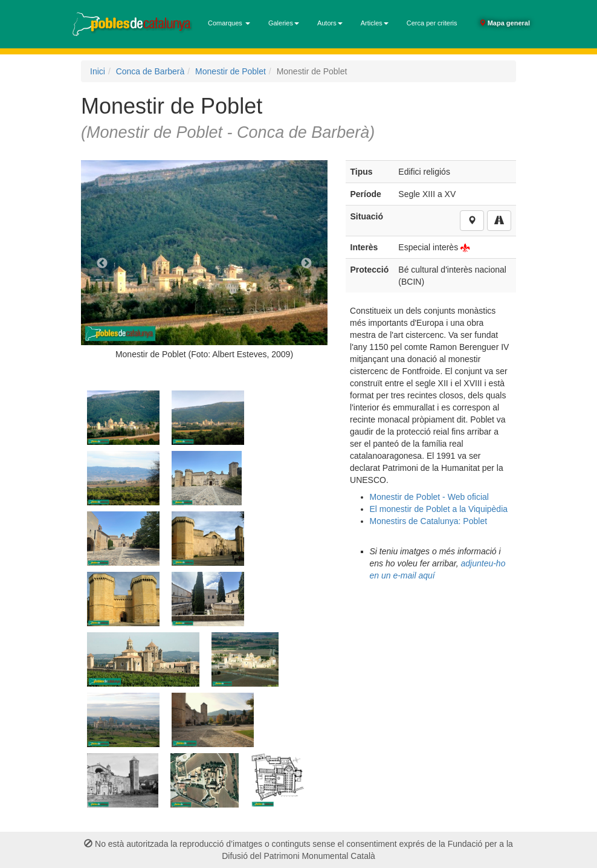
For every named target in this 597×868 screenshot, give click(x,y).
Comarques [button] (229, 23)
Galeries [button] (284, 23)
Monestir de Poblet (231, 71)
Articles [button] (375, 23)
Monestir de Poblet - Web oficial (429, 497)
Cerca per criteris (432, 23)
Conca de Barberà (150, 71)
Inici (98, 71)
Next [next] (306, 264)
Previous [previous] (102, 264)
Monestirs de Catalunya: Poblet (429, 521)
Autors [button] (330, 23)
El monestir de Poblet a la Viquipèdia (439, 509)
